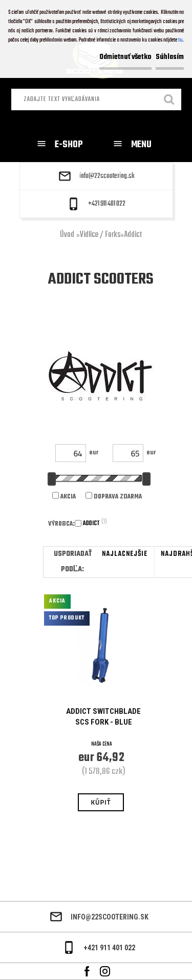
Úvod (67, 235)
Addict (133, 235)
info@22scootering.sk (107, 176)
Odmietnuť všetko (125, 57)
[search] (169, 101)
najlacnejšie (125, 554)
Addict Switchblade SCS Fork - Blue (103, 717)
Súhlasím (170, 57)
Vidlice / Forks (100, 235)
